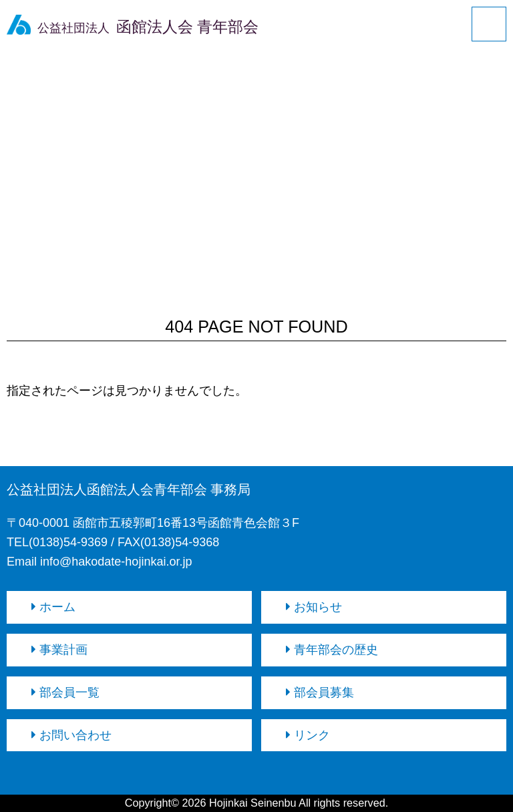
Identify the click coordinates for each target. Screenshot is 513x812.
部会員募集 (320, 692)
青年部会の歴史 (332, 650)
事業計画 (59, 650)
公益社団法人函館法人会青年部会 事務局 (129, 489)
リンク (308, 735)
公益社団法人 (133, 28)
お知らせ (314, 607)
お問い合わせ (71, 735)
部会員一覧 (65, 692)
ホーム (53, 607)
